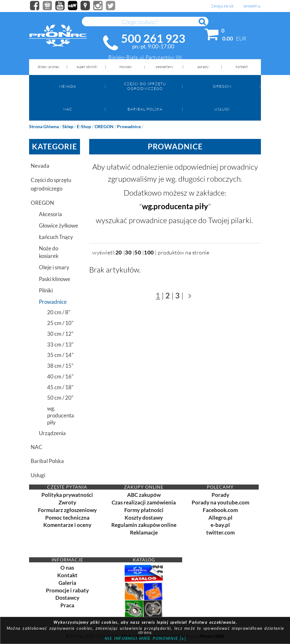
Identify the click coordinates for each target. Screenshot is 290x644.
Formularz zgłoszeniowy (67, 510)
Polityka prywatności (67, 495)
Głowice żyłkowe (59, 225)
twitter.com (220, 532)
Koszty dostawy (144, 518)
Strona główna (44, 126)
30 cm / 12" (60, 334)
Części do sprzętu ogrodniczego (145, 86)
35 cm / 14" (60, 355)
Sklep (68, 126)
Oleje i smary (54, 267)
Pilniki (46, 290)
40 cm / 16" (60, 376)
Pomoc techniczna (67, 518)
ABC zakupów (144, 495)
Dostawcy (67, 598)
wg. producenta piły (61, 415)
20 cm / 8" (59, 312)
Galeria (67, 583)
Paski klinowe (55, 279)
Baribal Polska (145, 109)
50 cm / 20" (60, 398)
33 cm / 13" (60, 344)
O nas (67, 568)
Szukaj (205, 25)
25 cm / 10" (60, 323)
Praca (67, 605)
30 (128, 252)
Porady (220, 495)
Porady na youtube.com (220, 502)
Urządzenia (52, 433)
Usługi (222, 109)
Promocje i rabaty (67, 590)
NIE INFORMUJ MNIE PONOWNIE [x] (145, 638)
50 (138, 252)
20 (119, 252)
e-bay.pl (220, 525)
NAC (68, 109)
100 (149, 252)
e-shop (84, 126)
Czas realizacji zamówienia (144, 502)
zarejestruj (252, 6)
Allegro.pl (220, 518)
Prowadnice (129, 126)
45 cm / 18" (60, 387)
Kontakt (67, 575)
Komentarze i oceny (67, 525)
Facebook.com (220, 510)
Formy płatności (144, 510)
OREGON (222, 86)
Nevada (68, 86)
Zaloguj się (219, 6)
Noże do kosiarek (49, 252)
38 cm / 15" (60, 366)
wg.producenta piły (175, 206)
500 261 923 (153, 38)
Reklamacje (144, 532)
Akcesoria (50, 214)
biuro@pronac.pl (145, 64)
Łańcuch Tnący (56, 237)
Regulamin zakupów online (144, 525)
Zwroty (67, 502)
